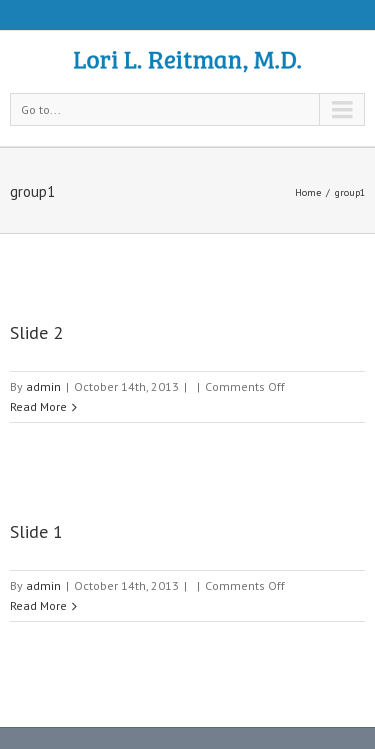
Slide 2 (36, 332)
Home (308, 192)
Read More (38, 406)
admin (43, 386)
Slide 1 (36, 531)
